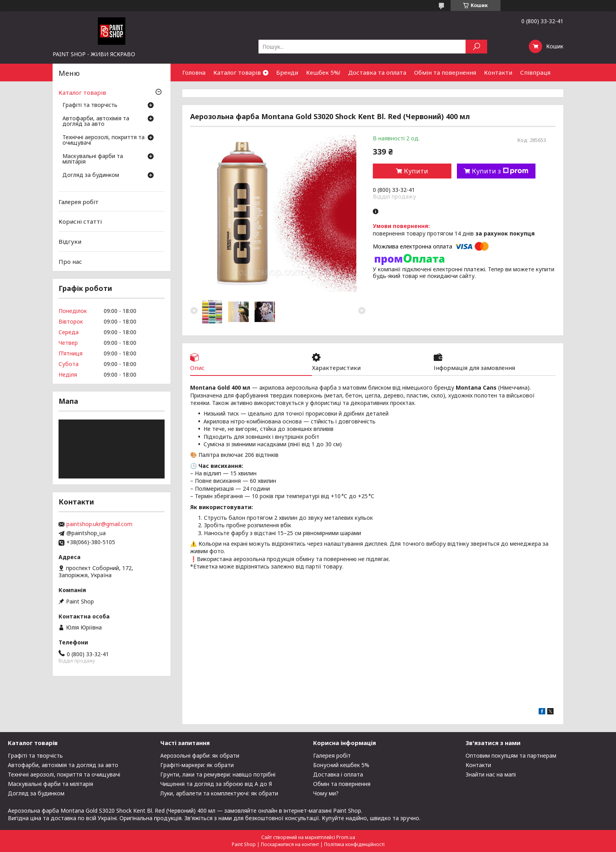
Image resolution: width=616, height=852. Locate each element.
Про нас (70, 261)
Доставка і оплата (338, 774)
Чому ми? (326, 793)
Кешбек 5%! (323, 72)
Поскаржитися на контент (290, 844)
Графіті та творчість (90, 105)
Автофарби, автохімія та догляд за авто (96, 121)
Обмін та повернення (445, 72)
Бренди (287, 72)
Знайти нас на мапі (491, 774)
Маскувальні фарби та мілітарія (93, 159)
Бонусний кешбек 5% (341, 765)
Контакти (498, 72)
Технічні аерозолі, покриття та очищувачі (104, 140)
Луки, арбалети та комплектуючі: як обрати (219, 793)
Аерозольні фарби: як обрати (200, 755)
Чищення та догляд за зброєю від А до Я (216, 784)
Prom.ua (346, 837)
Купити (416, 171)
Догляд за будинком (91, 175)
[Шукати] (476, 47)
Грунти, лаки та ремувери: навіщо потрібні (218, 774)
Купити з (500, 171)
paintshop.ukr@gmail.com (99, 524)
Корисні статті (80, 221)
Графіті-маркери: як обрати (197, 765)
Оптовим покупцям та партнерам (511, 755)
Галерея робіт (79, 202)
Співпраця (535, 72)
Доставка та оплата (377, 72)
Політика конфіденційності (354, 844)
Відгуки (70, 241)
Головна (194, 72)
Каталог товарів (237, 72)
